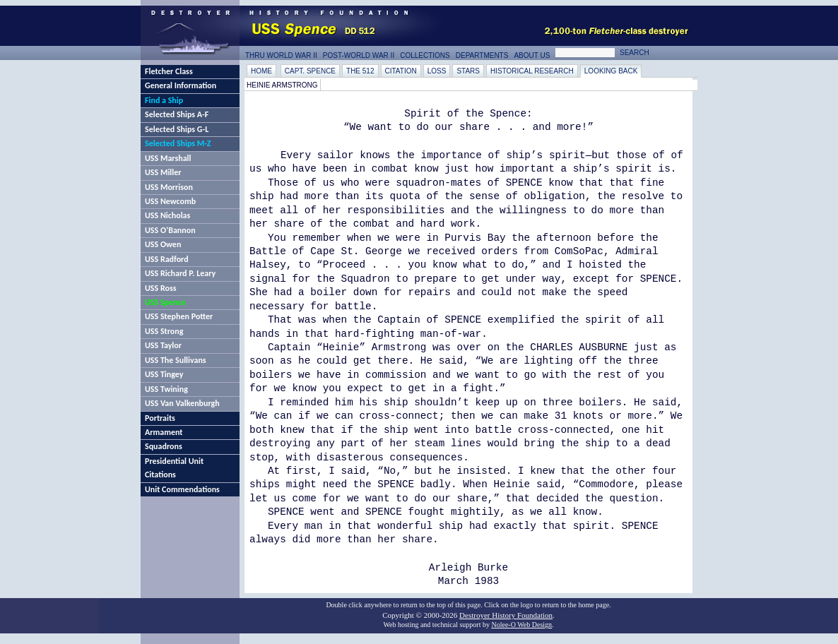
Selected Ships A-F (177, 114)
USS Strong (164, 331)
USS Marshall (168, 158)
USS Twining (166, 389)
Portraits (160, 418)
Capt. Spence (310, 71)
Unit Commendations (182, 489)
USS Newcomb (170, 201)
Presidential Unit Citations (174, 468)
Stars (468, 71)
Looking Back (611, 71)
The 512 (360, 71)
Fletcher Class (169, 71)
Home (261, 71)
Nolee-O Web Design (521, 625)
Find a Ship (164, 100)
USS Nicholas (167, 215)
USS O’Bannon (170, 230)
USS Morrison (169, 187)
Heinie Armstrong (282, 85)
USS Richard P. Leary (180, 273)
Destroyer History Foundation (506, 615)
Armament (164, 432)
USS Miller (163, 172)
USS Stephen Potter (179, 316)
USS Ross (160, 288)
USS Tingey (164, 374)
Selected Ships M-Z (178, 143)
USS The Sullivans (176, 360)
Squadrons (164, 446)
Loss (437, 71)
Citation (401, 71)
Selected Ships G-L (177, 129)
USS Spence (165, 302)
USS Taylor (163, 345)
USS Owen (163, 244)
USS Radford (167, 259)
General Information (181, 85)
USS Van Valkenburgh (182, 403)
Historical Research (532, 71)
